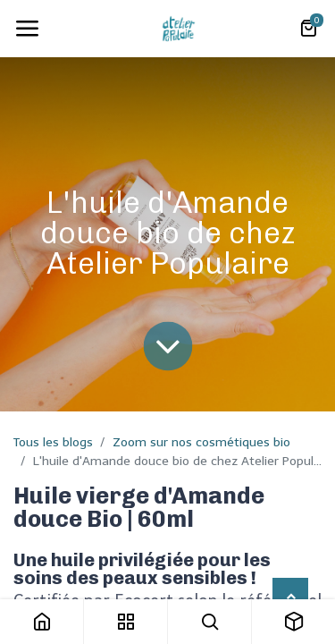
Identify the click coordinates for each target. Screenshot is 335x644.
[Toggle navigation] (27, 29)
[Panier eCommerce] (308, 29)
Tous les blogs (53, 442)
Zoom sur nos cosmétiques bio (201, 442)
